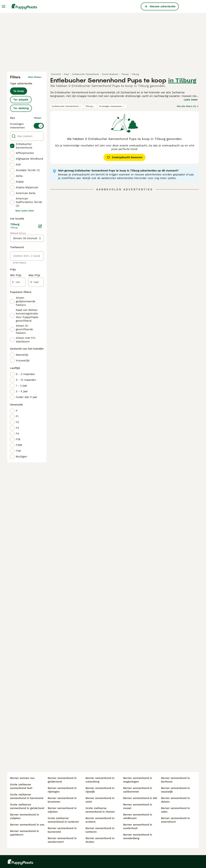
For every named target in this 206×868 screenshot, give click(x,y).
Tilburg (90, 106)
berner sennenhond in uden (175, 810)
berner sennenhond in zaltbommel (138, 790)
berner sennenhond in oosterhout (138, 826)
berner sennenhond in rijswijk (100, 790)
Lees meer (191, 100)
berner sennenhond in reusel (138, 806)
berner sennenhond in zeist (100, 800)
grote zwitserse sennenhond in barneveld (27, 796)
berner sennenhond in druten (100, 840)
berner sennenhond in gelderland (62, 780)
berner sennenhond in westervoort (62, 840)
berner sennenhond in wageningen (138, 780)
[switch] (27, 126)
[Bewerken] (40, 226)
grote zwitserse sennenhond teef (21, 786)
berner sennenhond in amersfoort (175, 820)
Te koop (19, 91)
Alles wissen (35, 77)
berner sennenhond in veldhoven (138, 816)
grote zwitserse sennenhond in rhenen (100, 810)
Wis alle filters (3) (188, 106)
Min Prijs (16, 275)
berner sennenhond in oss (27, 825)
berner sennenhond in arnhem (100, 820)
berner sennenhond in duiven (175, 800)
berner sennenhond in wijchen (62, 810)
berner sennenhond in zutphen (24, 816)
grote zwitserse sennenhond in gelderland (27, 806)
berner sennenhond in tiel (140, 798)
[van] (18, 282)
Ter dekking (21, 108)
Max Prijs (34, 275)
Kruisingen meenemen (112, 106)
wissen (38, 118)
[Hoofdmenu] (4, 6)
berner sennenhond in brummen (62, 800)
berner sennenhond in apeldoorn (24, 833)
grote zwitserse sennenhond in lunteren (63, 820)
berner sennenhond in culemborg (100, 780)
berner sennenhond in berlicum (175, 780)
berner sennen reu (22, 778)
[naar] (36, 282)
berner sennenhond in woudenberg (138, 836)
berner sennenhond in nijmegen (62, 790)
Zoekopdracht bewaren (125, 157)
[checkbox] (12, 146)
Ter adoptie (21, 100)
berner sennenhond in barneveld (62, 830)
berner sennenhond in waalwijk (175, 790)
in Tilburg (182, 80)
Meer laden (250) (25, 211)
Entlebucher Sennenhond (67, 106)
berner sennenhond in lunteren (100, 830)
